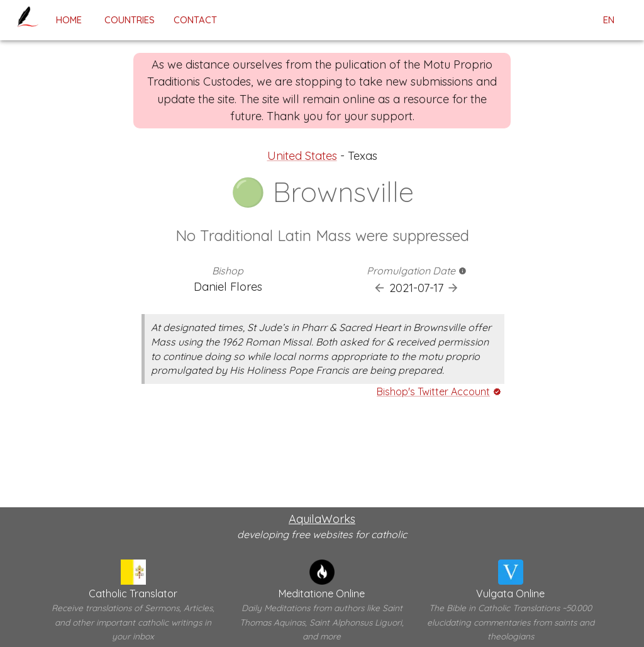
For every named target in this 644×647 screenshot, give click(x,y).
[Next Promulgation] (453, 288)
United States (302, 156)
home (69, 20)
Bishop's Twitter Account (433, 391)
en (609, 20)
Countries (130, 20)
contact (195, 20)
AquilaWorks (322, 519)
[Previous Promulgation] (380, 288)
